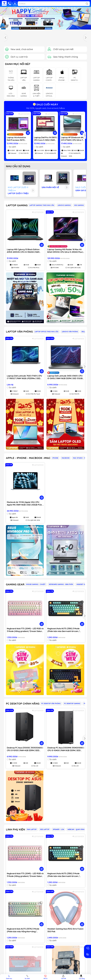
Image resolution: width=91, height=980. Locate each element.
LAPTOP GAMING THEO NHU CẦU (42, 205)
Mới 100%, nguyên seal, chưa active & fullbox (46, 108)
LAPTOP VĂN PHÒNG (19, 332)
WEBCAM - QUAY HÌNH (76, 829)
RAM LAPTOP (32, 829)
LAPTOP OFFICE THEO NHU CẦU (47, 332)
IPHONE (55, 458)
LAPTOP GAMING (17, 205)
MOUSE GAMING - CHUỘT (36, 584)
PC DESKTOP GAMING (72, 703)
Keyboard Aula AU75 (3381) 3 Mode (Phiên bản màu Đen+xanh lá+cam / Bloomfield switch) (64, 630)
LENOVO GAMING (64, 205)
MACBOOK (66, 458)
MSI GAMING (79, 205)
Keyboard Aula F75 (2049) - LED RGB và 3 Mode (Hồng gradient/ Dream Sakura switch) (25, 630)
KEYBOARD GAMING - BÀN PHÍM (61, 584)
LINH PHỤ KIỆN (15, 829)
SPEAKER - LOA (58, 829)
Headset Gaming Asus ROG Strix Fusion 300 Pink (65, 930)
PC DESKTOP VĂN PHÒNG (51, 703)
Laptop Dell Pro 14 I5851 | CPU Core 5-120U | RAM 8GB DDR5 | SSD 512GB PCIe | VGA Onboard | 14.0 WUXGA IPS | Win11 (45, 139)
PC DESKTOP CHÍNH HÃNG (23, 704)
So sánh (11, 147)
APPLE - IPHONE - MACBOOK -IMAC (28, 458)
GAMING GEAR (15, 584)
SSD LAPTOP (45, 829)
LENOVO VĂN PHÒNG (70, 332)
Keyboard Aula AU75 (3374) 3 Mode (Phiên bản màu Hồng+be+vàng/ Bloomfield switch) (23, 930)
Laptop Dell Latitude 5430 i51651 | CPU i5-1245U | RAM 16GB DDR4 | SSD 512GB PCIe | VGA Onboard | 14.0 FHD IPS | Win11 (65, 377)
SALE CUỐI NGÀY (45, 104)
